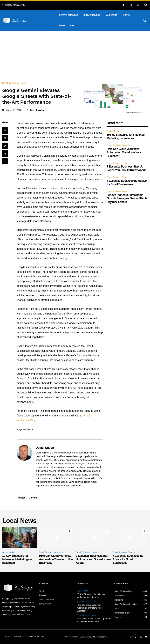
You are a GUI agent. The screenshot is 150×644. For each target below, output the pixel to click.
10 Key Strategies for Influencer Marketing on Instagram (17, 559)
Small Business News (15, 83)
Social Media (113, 131)
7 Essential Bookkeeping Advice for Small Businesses (128, 559)
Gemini (33, 498)
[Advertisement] (75, 55)
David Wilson (38, 110)
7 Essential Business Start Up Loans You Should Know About (93, 559)
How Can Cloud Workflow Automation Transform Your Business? (124, 152)
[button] (144, 20)
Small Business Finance (118, 177)
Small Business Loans (117, 163)
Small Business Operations (119, 145)
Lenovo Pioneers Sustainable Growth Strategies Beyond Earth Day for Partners (127, 198)
